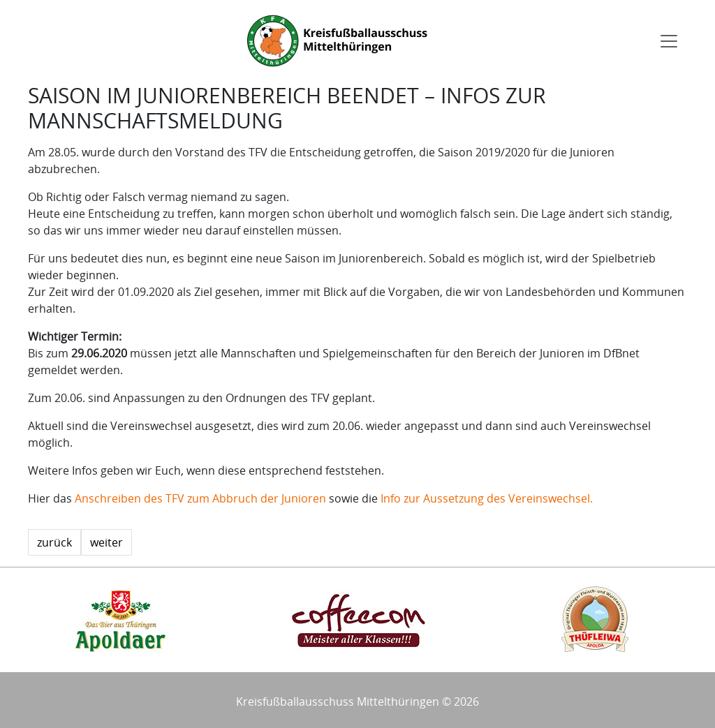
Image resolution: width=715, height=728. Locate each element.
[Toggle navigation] (669, 41)
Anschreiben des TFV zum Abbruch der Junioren (200, 498)
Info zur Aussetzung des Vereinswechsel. (487, 498)
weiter (106, 542)
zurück (54, 542)
